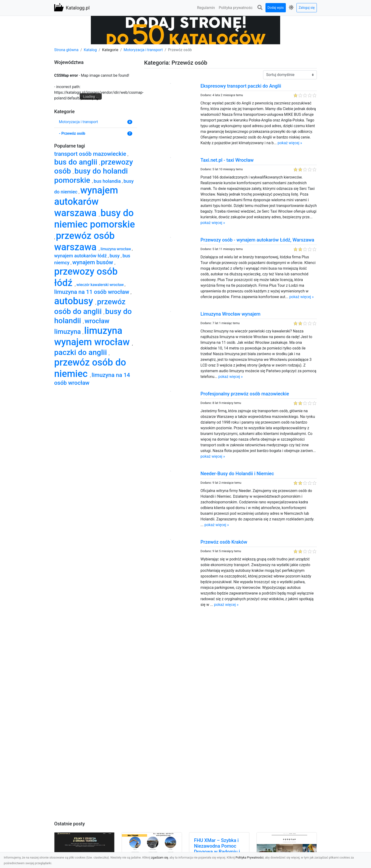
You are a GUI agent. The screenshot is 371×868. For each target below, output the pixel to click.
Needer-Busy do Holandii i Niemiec (237, 474)
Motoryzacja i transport (143, 50)
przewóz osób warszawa (84, 241)
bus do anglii (77, 162)
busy (115, 256)
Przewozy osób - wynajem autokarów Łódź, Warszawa (257, 240)
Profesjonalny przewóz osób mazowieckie (245, 394)
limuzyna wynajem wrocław (93, 336)
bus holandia (108, 181)
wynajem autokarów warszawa (86, 202)
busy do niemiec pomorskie (95, 219)
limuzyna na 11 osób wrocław (92, 292)
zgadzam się (160, 857)
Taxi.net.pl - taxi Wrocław (227, 160)
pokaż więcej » (290, 143)
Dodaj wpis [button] (276, 8)
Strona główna (66, 50)
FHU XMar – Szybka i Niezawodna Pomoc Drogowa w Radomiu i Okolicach (217, 849)
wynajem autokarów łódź (81, 256)
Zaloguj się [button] (307, 8)
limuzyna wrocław (116, 249)
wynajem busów (93, 262)
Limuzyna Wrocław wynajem (230, 314)
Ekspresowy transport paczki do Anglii (241, 86)
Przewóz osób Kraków (224, 542)
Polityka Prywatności (250, 857)
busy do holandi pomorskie (91, 175)
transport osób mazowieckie (91, 154)
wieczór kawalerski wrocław (101, 285)
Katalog (90, 50)
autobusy (75, 301)
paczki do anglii (82, 352)
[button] (260, 8)
